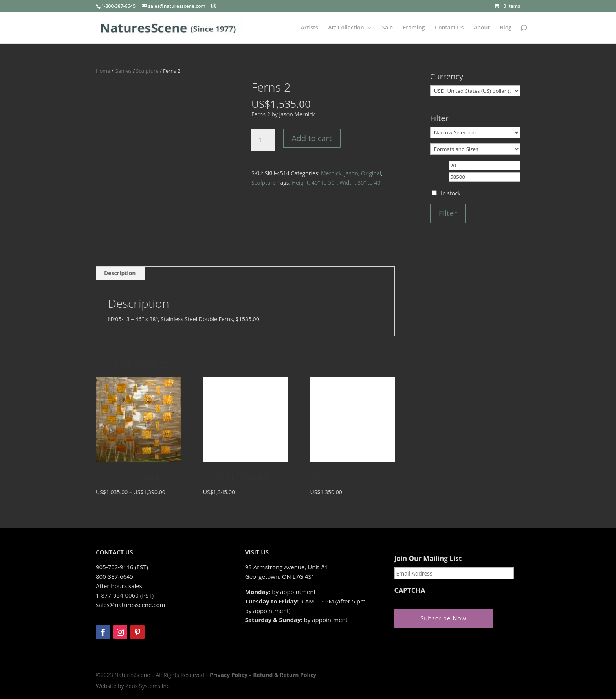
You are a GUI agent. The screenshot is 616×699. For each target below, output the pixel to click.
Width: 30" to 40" (361, 183)
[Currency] (475, 91)
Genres (123, 71)
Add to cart (312, 138)
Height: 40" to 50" (314, 183)
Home (103, 71)
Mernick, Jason (340, 173)
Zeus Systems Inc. (148, 686)
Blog (506, 28)
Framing (414, 28)
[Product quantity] (263, 140)
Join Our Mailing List (428, 559)
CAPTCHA (410, 590)
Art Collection (346, 28)
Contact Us (449, 28)
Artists (310, 28)
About (482, 28)
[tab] (120, 273)
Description (120, 273)
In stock (451, 193)
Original (371, 173)
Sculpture (147, 71)
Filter (448, 213)
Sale (387, 28)
